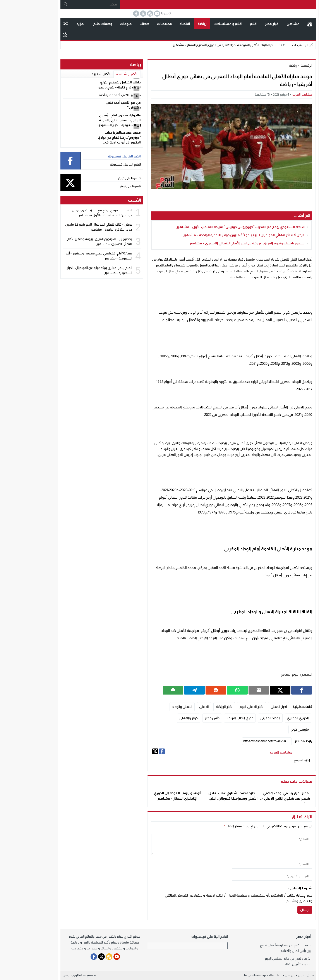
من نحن (262, 975)
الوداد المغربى (242, 718)
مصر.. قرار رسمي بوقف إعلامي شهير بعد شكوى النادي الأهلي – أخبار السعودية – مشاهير (257, 799)
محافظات (136, 24)
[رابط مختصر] (238, 741)
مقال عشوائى (37, 24)
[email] (243, 876)
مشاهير (265, 24)
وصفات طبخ (74, 24)
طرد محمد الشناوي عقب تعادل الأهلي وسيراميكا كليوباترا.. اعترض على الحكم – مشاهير (203, 799)
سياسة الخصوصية (241, 975)
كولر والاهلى (160, 718)
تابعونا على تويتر (101, 186)
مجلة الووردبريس (46, 975)
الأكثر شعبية (73, 74)
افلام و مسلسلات (200, 24)
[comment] (203, 844)
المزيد (52, 24)
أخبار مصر (244, 24)
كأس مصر (184, 718)
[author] (243, 864)
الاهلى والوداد (153, 707)
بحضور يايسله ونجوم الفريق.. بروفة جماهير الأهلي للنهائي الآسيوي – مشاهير (218, 243)
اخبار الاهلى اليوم (223, 707)
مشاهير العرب (274, 94)
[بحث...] (67, 4)
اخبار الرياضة (196, 707)
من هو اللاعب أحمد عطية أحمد (91, 95)
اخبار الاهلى (250, 707)
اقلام (225, 24)
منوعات (97, 24)
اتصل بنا (221, 975)
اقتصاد (156, 24)
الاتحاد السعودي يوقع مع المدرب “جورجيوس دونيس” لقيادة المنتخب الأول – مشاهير (212, 227)
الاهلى (175, 707)
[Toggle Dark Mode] (36, 35)
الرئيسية (281, 24)
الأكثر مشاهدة (99, 74)
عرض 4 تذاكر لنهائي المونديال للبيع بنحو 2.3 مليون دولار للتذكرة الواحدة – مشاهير (215, 235)
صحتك (116, 24)
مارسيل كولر (271, 729)
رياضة (174, 24)
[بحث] (37, 4)
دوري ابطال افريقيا (211, 718)
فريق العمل (277, 975)
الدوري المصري (269, 718)
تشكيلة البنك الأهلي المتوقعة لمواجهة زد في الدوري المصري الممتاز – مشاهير (201, 45)
